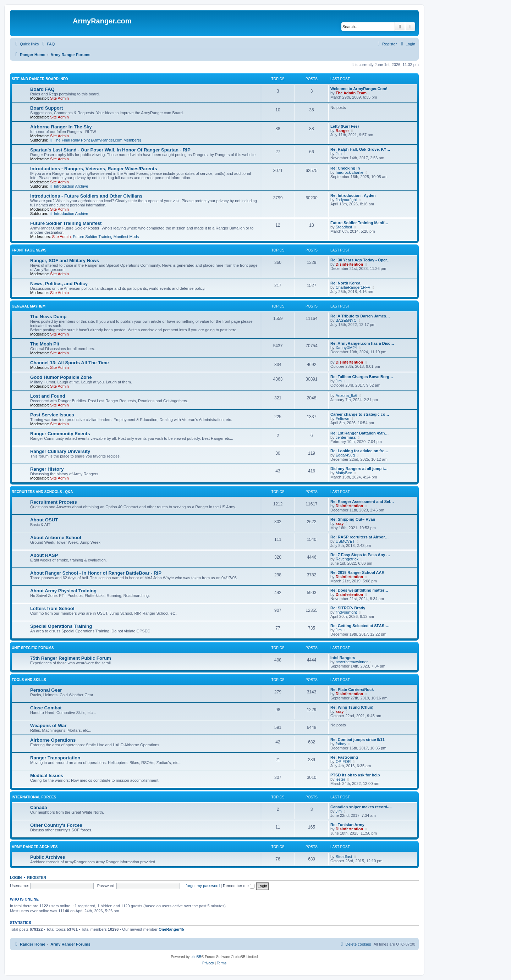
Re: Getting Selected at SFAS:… (360, 626)
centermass (346, 437)
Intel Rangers (343, 658)
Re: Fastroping (344, 757)
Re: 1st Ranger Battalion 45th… (359, 433)
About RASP (44, 555)
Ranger (342, 131)
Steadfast (344, 227)
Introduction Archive (69, 186)
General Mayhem (29, 306)
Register (37, 877)
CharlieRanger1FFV (353, 287)
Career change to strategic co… (360, 414)
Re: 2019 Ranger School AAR (357, 572)
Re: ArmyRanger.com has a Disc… (362, 343)
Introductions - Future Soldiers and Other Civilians (86, 196)
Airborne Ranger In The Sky (61, 127)
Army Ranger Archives (35, 847)
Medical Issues (47, 776)
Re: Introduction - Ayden (353, 195)
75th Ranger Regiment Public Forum (71, 658)
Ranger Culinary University (60, 451)
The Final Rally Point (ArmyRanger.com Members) (95, 140)
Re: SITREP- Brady (348, 608)
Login (16, 877)
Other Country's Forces (56, 825)
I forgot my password (202, 886)
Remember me (239, 886)
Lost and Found (48, 396)
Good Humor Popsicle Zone (61, 377)
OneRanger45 (171, 929)
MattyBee (344, 473)
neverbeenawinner (352, 662)
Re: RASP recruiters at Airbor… (359, 537)
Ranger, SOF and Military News (65, 261)
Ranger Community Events (60, 434)
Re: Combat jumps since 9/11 (358, 740)
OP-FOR (343, 762)
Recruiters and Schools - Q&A (42, 492)
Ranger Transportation (55, 758)
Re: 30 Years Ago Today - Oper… (361, 260)
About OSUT (44, 520)
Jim (339, 154)
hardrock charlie (350, 172)
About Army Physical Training (63, 591)
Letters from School (52, 608)
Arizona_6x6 (347, 395)
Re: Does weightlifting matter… (359, 590)
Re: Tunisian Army (347, 825)
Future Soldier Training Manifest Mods (106, 237)
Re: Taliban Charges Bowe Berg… (362, 377)
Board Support (46, 108)
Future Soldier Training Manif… (359, 223)
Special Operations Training (61, 626)
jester (340, 779)
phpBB (196, 957)
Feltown (343, 419)
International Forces (34, 797)
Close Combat (46, 708)
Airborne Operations (53, 740)
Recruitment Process (54, 502)
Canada (39, 807)
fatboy (341, 744)
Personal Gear (46, 690)
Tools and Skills (29, 680)
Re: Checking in (345, 168)
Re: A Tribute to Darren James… (360, 316)
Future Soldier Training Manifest (66, 223)
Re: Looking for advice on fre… (359, 451)
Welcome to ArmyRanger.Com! (359, 89)
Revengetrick (347, 559)
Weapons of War (48, 726)
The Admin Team (351, 93)
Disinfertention (350, 264)
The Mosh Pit (45, 344)
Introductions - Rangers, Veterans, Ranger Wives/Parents (94, 169)
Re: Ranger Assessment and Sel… (362, 502)
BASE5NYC (346, 320)
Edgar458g (345, 455)
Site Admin (59, 98)
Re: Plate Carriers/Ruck (352, 690)
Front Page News (29, 250)
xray (340, 524)
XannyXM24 (346, 348)
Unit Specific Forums (33, 648)
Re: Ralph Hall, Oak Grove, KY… (360, 149)
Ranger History (47, 469)
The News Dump (48, 317)
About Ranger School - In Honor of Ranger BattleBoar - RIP (96, 573)
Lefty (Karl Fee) (345, 126)
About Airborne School (56, 538)
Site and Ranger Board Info (40, 79)
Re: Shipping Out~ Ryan (353, 519)
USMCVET (345, 541)
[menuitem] (48, 44)
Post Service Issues (52, 415)
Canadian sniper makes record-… (361, 807)
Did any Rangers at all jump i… (359, 469)
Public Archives (48, 857)
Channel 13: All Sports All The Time (70, 363)
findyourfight (346, 200)
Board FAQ (42, 89)
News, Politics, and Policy (59, 284)
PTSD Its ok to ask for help (355, 775)
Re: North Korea (345, 283)
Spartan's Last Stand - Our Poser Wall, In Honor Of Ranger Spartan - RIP (110, 150)
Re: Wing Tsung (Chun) (352, 707)
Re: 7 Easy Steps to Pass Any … (360, 555)
